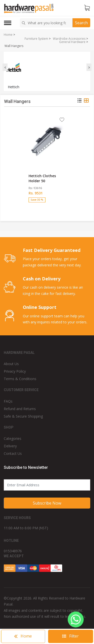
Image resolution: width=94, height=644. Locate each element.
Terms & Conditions (20, 379)
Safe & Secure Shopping (23, 416)
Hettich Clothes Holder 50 (42, 178)
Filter (70, 636)
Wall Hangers (14, 46)
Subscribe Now (47, 503)
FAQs (8, 401)
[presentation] (5, 67)
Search (81, 23)
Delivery (10, 446)
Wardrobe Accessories (69, 39)
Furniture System (36, 39)
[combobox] (47, 23)
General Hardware (72, 42)
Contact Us (13, 453)
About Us (11, 364)
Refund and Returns (20, 409)
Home (8, 35)
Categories (13, 438)
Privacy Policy (15, 371)
